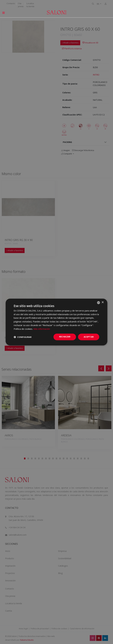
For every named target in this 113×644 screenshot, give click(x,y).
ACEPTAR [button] (89, 337)
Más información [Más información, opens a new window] (42, 329)
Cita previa (21, 5)
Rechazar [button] (65, 337)
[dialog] (56, 322)
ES (98, 4)
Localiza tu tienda (30, 5)
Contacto (11, 3)
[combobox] (99, 303)
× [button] (103, 302)
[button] (23, 337)
